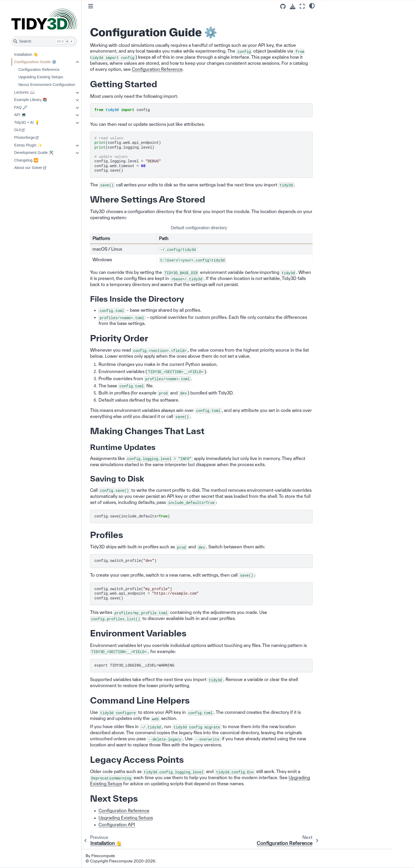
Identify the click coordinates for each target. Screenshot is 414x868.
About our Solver (42, 168)
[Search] (58, 42)
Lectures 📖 (38, 92)
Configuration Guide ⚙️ (49, 62)
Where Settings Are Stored (348, 22)
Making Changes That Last (348, 35)
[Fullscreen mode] (302, 6)
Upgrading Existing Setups (55, 77)
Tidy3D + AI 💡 (41, 122)
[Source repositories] (283, 6)
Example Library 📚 (45, 100)
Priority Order (337, 29)
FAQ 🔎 (35, 107)
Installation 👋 (40, 54)
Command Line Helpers (345, 55)
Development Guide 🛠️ (48, 153)
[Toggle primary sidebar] (105, 6)
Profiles (332, 42)
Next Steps (335, 68)
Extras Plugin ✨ (42, 145)
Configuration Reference (53, 70)
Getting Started (339, 16)
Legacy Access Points (344, 61)
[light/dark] (312, 6)
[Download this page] (293, 6)
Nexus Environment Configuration (61, 85)
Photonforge (38, 137)
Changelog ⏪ (40, 160)
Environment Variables (345, 48)
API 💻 (34, 115)
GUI (31, 130)
